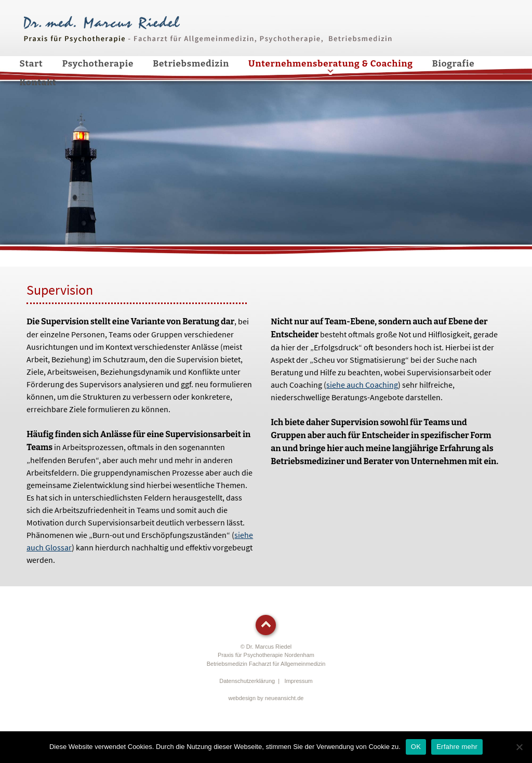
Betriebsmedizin (191, 64)
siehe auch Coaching (362, 385)
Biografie (454, 64)
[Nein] (519, 747)
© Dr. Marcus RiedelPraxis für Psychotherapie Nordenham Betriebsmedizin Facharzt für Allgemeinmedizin (266, 655)
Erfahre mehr (457, 747)
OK (416, 747)
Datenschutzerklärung (247, 681)
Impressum (298, 681)
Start (31, 64)
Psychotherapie (98, 64)
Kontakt (38, 82)
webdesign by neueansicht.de (266, 698)
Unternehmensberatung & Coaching (331, 64)
